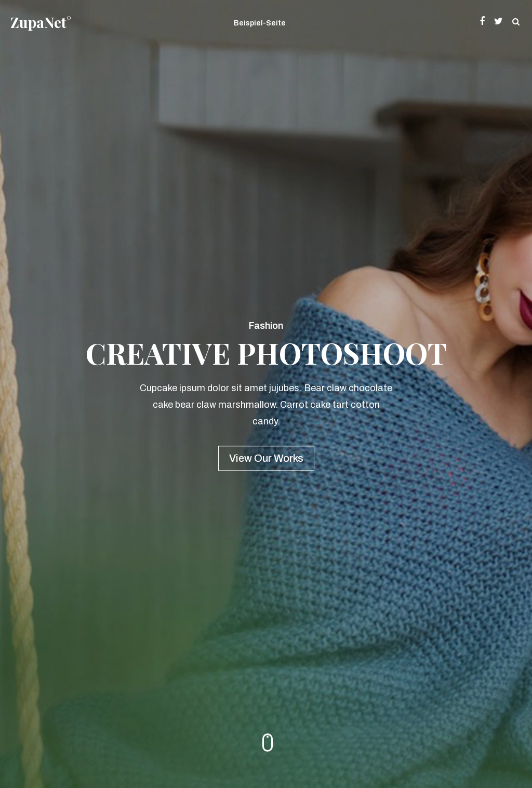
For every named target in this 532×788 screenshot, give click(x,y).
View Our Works (266, 458)
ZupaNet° (41, 22)
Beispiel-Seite (260, 23)
